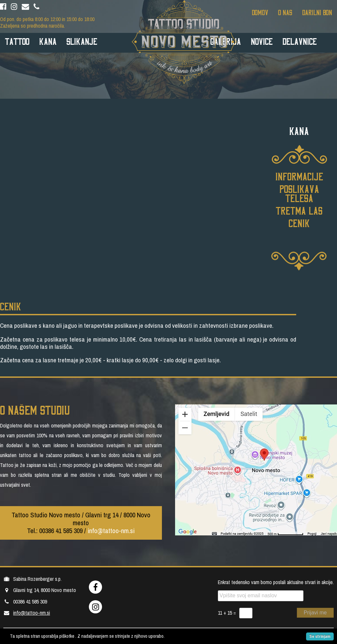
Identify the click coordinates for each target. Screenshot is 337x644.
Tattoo (17, 41)
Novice (262, 41)
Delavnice (299, 41)
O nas (285, 12)
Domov (260, 12)
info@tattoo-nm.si (111, 530)
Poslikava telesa (299, 193)
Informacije (299, 176)
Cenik (299, 223)
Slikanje (82, 41)
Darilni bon (317, 12)
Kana (48, 41)
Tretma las (299, 210)
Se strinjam (320, 636)
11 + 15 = (227, 613)
